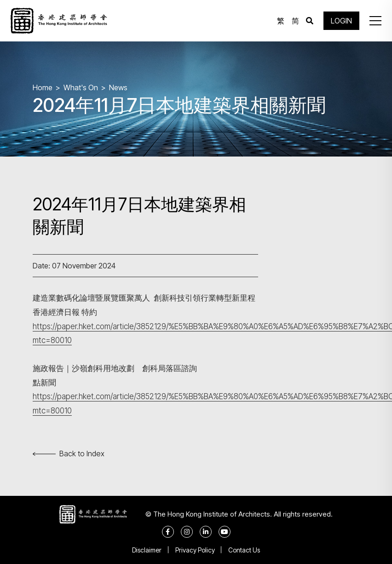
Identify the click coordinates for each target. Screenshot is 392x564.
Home (43, 87)
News (118, 87)
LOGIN (341, 21)
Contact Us (245, 550)
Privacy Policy (195, 550)
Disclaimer (147, 550)
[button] (375, 21)
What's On (81, 87)
